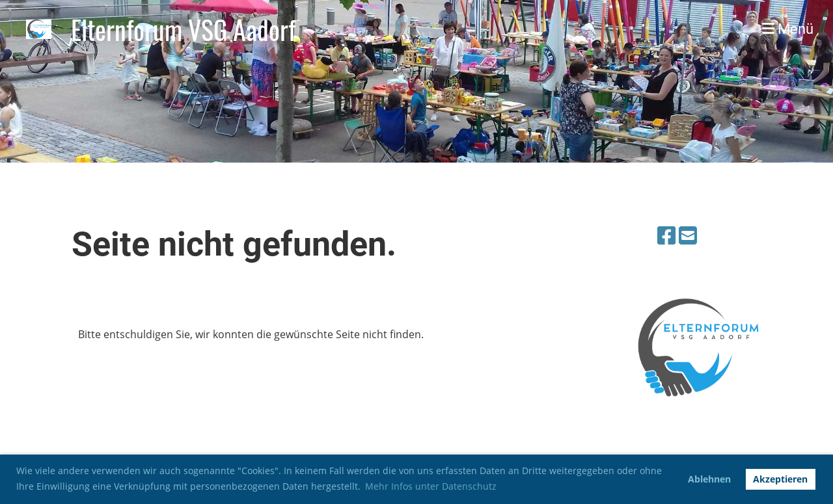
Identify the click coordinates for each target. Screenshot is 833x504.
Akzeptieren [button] (780, 479)
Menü (788, 29)
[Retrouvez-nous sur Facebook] (666, 235)
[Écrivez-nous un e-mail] (688, 235)
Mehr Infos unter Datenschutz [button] (431, 486)
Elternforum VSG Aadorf (183, 29)
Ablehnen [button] (709, 479)
